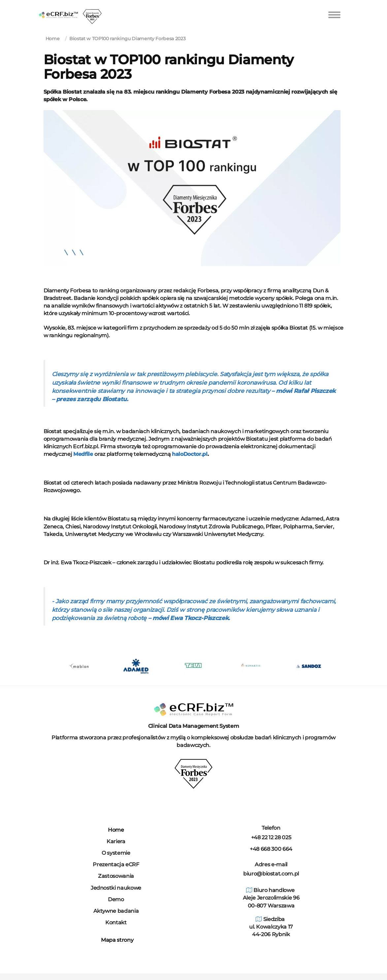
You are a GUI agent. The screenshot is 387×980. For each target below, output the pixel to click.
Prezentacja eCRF (116, 864)
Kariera (116, 841)
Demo (116, 899)
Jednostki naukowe (116, 888)
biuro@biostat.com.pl (271, 874)
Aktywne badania (116, 911)
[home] (58, 9)
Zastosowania (116, 876)
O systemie (116, 853)
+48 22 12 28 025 (271, 837)
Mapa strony (116, 940)
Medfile (83, 454)
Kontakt (116, 922)
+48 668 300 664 (271, 849)
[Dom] (193, 709)
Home (53, 39)
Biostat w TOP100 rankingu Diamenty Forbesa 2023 (127, 39)
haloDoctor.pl (190, 454)
